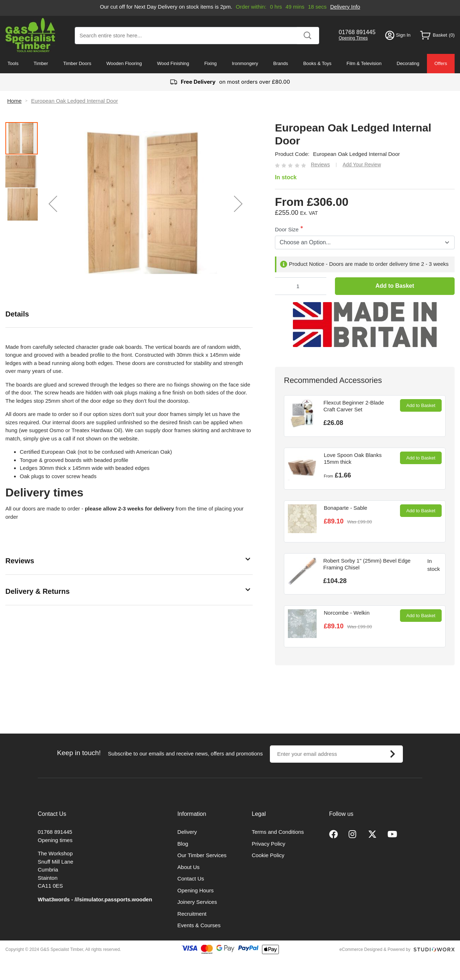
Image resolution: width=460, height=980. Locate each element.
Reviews (20, 561)
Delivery (187, 832)
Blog (183, 844)
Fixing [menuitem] (210, 63)
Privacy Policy (269, 844)
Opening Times (353, 38)
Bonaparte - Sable (346, 508)
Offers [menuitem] (441, 63)
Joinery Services (197, 902)
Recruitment (192, 914)
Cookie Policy (268, 855)
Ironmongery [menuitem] (245, 63)
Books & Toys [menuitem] (318, 63)
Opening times (55, 840)
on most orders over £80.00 (230, 82)
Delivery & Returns (38, 591)
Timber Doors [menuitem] (77, 63)
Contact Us (191, 879)
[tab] (129, 314)
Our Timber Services (202, 855)
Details (17, 314)
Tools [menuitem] (13, 63)
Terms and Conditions (278, 832)
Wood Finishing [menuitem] (173, 63)
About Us (189, 867)
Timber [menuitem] (41, 63)
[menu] (230, 64)
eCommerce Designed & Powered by (375, 949)
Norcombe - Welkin (347, 613)
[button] (53, 204)
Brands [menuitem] (280, 63)
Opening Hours (196, 890)
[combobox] (197, 36)
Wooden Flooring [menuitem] (124, 63)
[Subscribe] (392, 754)
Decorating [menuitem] (408, 63)
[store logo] (30, 35)
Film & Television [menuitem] (364, 63)
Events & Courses (199, 925)
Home (14, 101)
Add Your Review (362, 165)
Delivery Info (345, 7)
